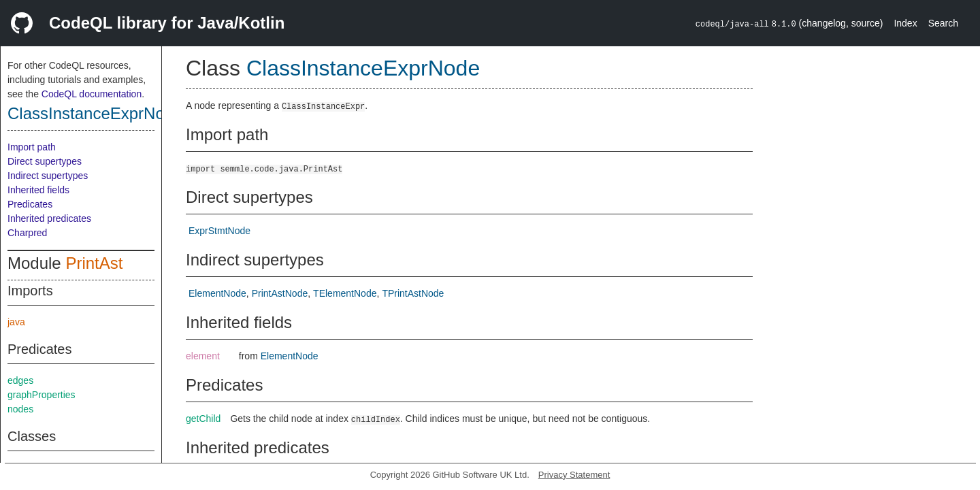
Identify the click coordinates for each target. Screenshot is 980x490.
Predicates (30, 204)
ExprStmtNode (219, 231)
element (203, 356)
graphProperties (42, 395)
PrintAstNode (280, 293)
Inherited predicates (49, 218)
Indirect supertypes (48, 176)
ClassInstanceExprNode (95, 113)
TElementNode (345, 293)
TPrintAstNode (413, 293)
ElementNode (217, 293)
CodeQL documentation (92, 94)
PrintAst (94, 263)
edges (20, 380)
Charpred (27, 233)
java (16, 322)
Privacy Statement (574, 475)
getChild (203, 419)
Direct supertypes (45, 161)
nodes (20, 409)
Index (905, 23)
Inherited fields (38, 190)
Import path (32, 147)
